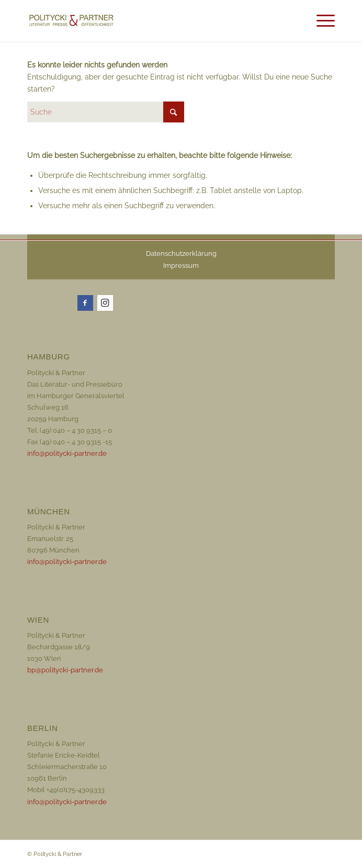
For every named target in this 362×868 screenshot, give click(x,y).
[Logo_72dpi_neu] (114, 21)
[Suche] (299, 21)
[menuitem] (299, 16)
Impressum (181, 266)
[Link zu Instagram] (105, 303)
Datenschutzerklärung (181, 253)
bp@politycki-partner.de (65, 670)
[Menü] (323, 21)
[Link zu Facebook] (85, 303)
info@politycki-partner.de (67, 453)
